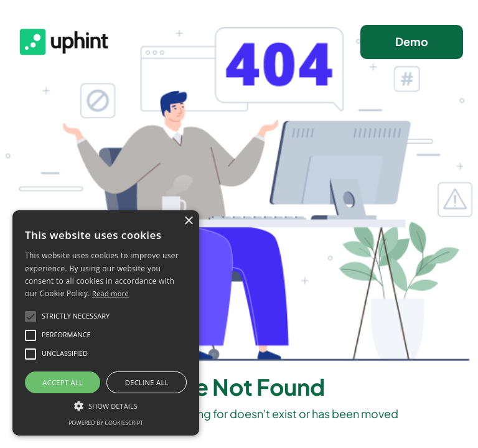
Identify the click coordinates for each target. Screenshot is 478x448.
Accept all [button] (63, 382)
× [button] (188, 221)
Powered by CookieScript (106, 423)
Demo (412, 41)
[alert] (106, 323)
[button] (106, 405)
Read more (110, 293)
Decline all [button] (147, 382)
